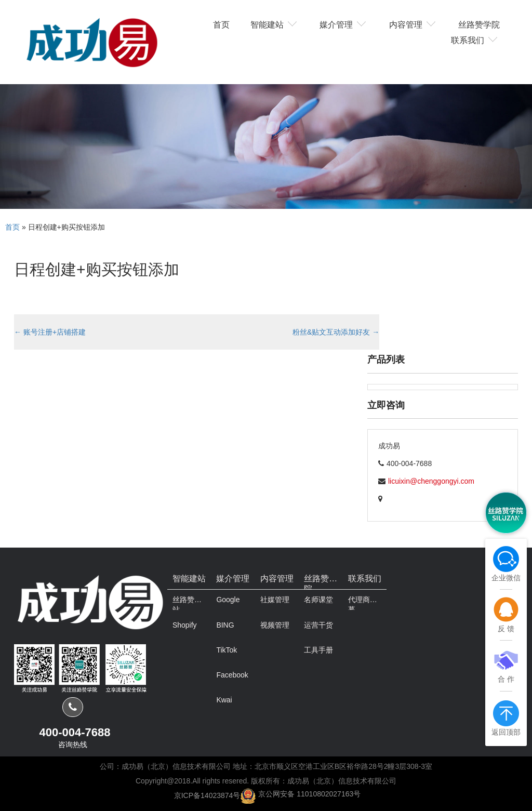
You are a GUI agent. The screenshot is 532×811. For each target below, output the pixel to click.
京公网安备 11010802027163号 (309, 794)
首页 (221, 24)
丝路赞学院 (479, 24)
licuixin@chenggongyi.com (431, 481)
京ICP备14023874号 (207, 795)
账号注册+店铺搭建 (50, 332)
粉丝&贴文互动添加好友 (336, 332)
